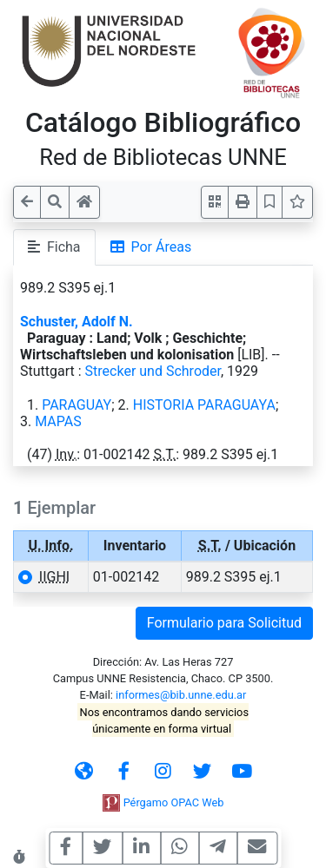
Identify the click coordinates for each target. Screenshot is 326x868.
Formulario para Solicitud (224, 623)
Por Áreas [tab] (151, 247)
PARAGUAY (77, 405)
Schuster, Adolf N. (77, 322)
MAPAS (58, 421)
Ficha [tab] (54, 247)
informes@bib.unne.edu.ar (181, 695)
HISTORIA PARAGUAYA (204, 405)
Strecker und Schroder (153, 371)
